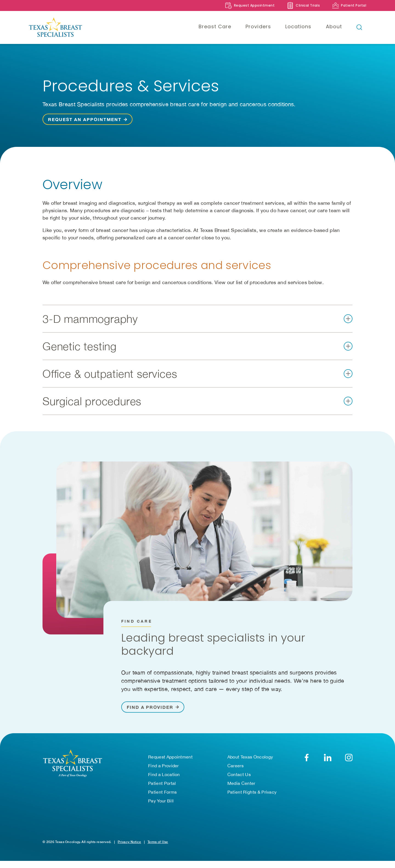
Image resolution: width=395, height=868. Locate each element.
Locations (298, 26)
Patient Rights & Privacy (252, 794)
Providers (258, 26)
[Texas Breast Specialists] (67, 27)
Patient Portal (162, 786)
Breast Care (215, 26)
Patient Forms (162, 794)
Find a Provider (163, 768)
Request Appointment (170, 759)
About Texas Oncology (250, 759)
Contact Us (239, 777)
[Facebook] (307, 760)
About (334, 26)
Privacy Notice (129, 844)
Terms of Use (158, 844)
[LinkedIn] (328, 760)
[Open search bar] (359, 27)
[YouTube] (349, 760)
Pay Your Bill (161, 803)
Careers (235, 768)
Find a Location (164, 777)
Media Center (241, 786)
